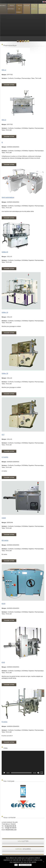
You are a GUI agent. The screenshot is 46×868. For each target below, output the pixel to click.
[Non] (43, 862)
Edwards (23, 849)
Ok (16, 865)
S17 (3, 435)
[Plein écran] (42, 773)
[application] (23, 763)
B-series (4, 722)
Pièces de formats (19, 9)
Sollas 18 (5, 373)
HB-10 (4, 120)
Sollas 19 (5, 312)
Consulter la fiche (9, 85)
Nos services (34, 7)
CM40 (4, 518)
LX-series (5, 457)
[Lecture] (4, 773)
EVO (3, 662)
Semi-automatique (8, 197)
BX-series (5, 540)
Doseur (27, 5)
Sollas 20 (5, 252)
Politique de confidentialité (25, 865)
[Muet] (38, 773)
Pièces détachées (11, 7)
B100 (3, 604)
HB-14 (4, 70)
